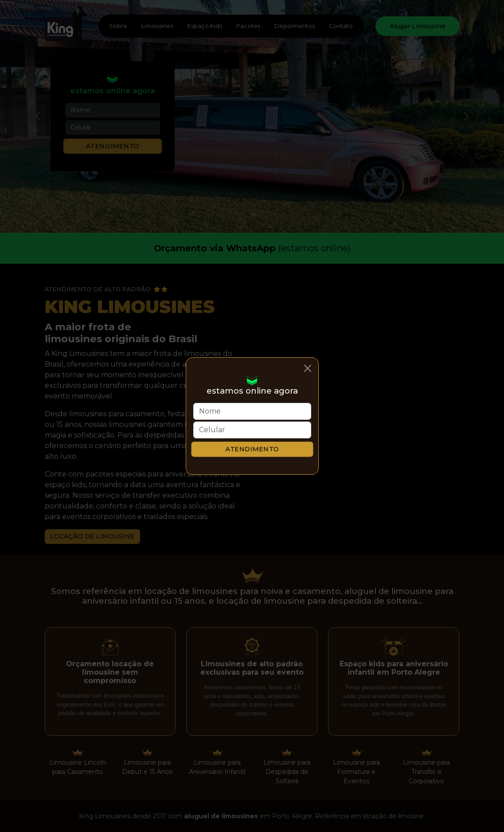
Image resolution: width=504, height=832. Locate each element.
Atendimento (252, 449)
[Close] (308, 368)
